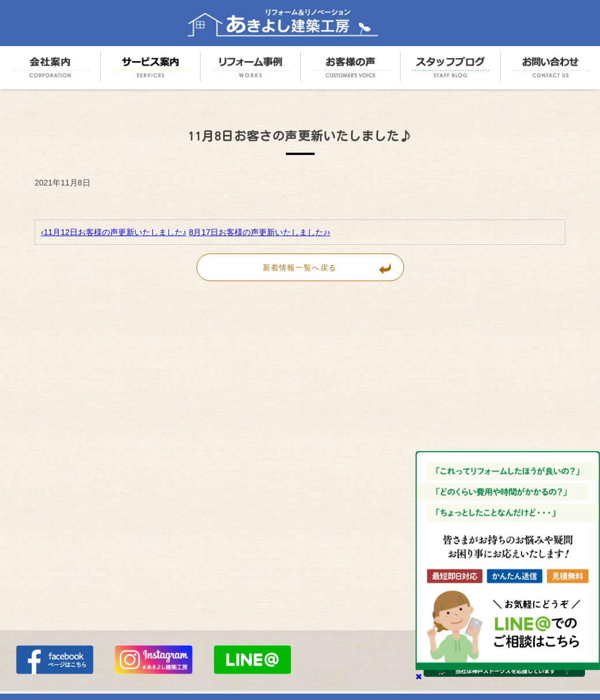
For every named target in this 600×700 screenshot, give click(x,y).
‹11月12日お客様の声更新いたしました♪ (114, 232)
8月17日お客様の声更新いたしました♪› (260, 232)
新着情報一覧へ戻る (333, 267)
